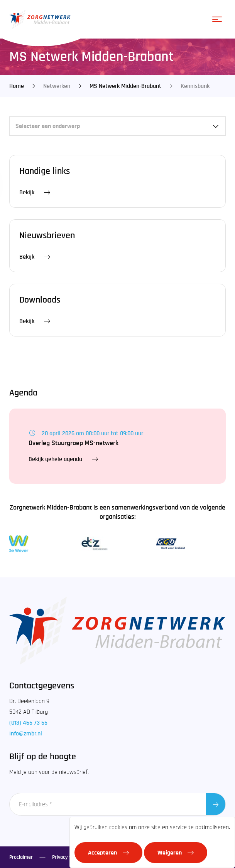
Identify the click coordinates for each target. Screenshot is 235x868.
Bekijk (27, 192)
